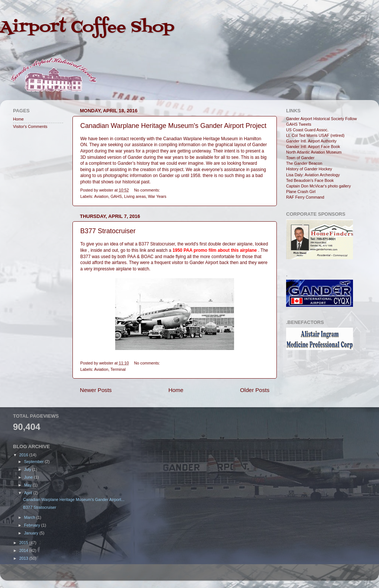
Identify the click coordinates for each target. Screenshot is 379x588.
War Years (157, 196)
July (28, 469)
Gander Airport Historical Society (315, 119)
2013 (24, 558)
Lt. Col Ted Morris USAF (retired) (315, 135)
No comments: (147, 190)
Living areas (135, 196)
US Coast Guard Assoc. (307, 130)
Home (176, 390)
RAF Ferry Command (305, 197)
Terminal (118, 369)
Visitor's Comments (30, 126)
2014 (24, 550)
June (29, 477)
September (35, 462)
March (30, 517)
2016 (24, 455)
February (33, 525)
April (29, 493)
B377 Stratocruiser (108, 231)
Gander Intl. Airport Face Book (313, 147)
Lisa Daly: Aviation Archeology (313, 175)
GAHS (116, 196)
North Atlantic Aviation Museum (314, 152)
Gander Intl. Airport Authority (311, 141)
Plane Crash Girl (301, 192)
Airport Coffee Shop (87, 28)
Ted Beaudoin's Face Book (310, 180)
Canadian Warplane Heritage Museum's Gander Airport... (74, 499)
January (32, 533)
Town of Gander (300, 158)
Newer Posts (96, 390)
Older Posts (255, 390)
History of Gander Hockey (309, 169)
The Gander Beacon (304, 163)
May (28, 485)
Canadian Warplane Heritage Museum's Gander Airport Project (173, 126)
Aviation (101, 196)
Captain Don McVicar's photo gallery (318, 186)
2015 (24, 543)
